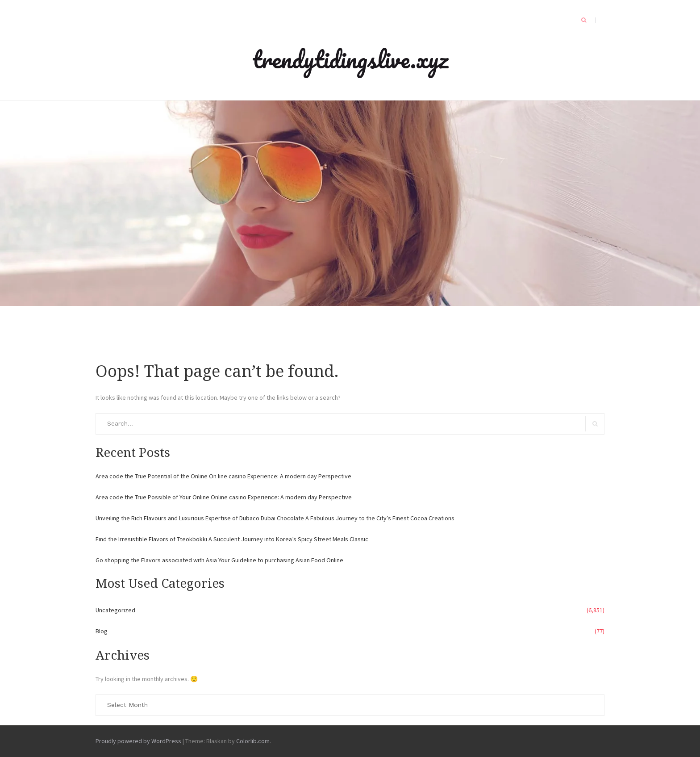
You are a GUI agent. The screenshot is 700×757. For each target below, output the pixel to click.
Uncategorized (115, 610)
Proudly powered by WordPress (138, 741)
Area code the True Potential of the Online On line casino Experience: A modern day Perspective (223, 476)
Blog (102, 631)
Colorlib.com (253, 741)
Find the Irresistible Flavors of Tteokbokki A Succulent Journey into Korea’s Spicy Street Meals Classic (232, 539)
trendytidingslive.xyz (350, 59)
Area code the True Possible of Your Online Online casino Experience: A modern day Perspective (224, 497)
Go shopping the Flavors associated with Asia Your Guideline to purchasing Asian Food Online (219, 560)
